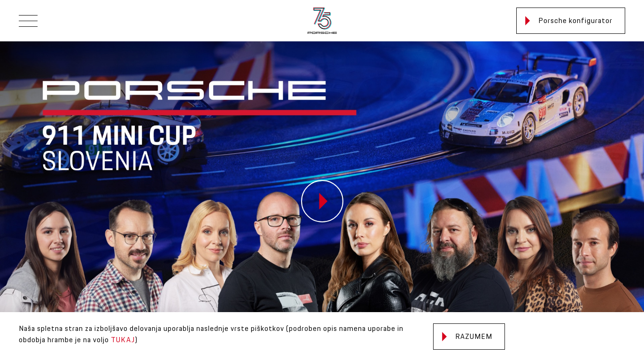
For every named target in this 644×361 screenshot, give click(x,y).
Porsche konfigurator (569, 21)
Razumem (467, 337)
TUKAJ (123, 340)
